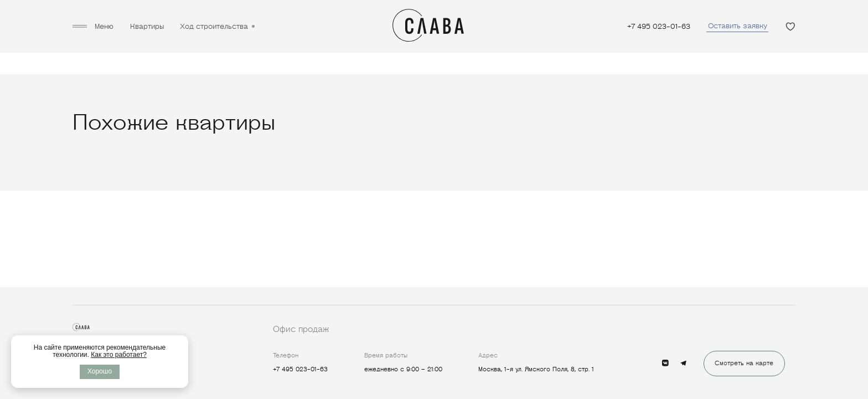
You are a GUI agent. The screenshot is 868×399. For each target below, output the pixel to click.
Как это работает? (119, 355)
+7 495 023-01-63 (659, 26)
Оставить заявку (738, 26)
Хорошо (100, 371)
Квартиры (147, 26)
